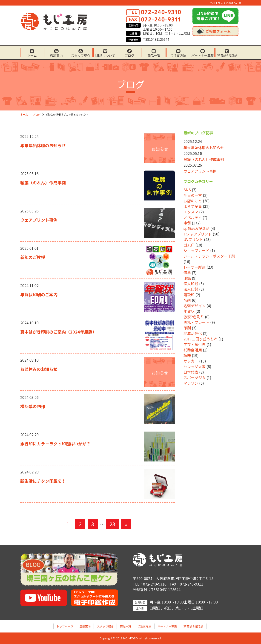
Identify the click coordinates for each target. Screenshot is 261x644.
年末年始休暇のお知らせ (43, 145)
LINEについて (105, 55)
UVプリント (193, 239)
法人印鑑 (191, 289)
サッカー (191, 361)
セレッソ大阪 (195, 366)
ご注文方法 (178, 55)
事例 (187, 223)
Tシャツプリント (198, 234)
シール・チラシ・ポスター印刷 (209, 256)
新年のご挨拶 (33, 257)
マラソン (191, 383)
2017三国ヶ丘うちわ (201, 339)
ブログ (129, 55)
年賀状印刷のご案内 (39, 294)
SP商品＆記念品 (227, 55)
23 (112, 524)
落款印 (189, 295)
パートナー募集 (203, 55)
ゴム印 (189, 245)
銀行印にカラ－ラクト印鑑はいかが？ (55, 444)
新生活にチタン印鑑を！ (43, 481)
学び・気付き (195, 344)
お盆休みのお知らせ (39, 369)
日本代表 (191, 372)
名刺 (187, 300)
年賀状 (189, 311)
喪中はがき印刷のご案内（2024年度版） (58, 332)
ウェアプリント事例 (39, 220)
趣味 (187, 355)
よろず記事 (193, 206)
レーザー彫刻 (195, 267)
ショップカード (196, 250)
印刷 (187, 328)
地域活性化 (193, 333)
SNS (187, 190)
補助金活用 (193, 350)
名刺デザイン (195, 306)
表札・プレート (196, 322)
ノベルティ (193, 217)
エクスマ (191, 212)
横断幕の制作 (33, 406)
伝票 (187, 273)
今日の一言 (193, 195)
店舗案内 (56, 55)
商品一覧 (154, 55)
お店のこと (193, 201)
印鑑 (187, 278)
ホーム (32, 55)
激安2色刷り (194, 317)
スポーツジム (195, 377)
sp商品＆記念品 (196, 228)
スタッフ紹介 (81, 55)
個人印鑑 (191, 284)
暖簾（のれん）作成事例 (43, 183)
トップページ (65, 626)
